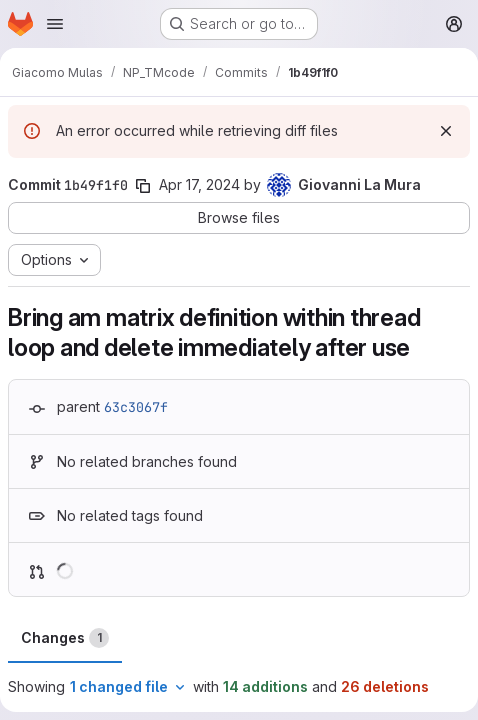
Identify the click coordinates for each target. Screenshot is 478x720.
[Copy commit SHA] (143, 186)
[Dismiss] (446, 131)
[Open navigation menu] (55, 24)
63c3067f (136, 407)
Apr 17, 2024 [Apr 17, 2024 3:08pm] (199, 184)
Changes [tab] (65, 638)
